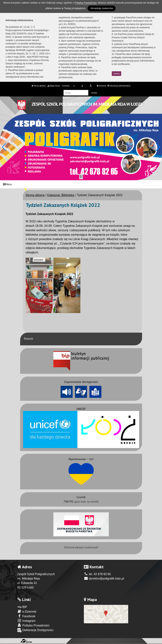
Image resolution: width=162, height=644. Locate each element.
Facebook (26, 616)
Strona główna (39, 86)
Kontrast (101, 86)
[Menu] (81, 184)
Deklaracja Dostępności (35, 630)
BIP (22, 607)
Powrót (29, 339)
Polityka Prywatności (33, 625)
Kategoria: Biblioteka (61, 195)
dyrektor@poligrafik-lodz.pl (104, 579)
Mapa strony (54, 86)
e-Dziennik (27, 611)
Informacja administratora (119, 86)
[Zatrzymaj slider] (81, 177)
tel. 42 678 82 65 (97, 574)
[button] (4, 147)
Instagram (27, 621)
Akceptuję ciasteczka (102, 8)
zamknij (116, 74)
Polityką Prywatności (86, 3)
